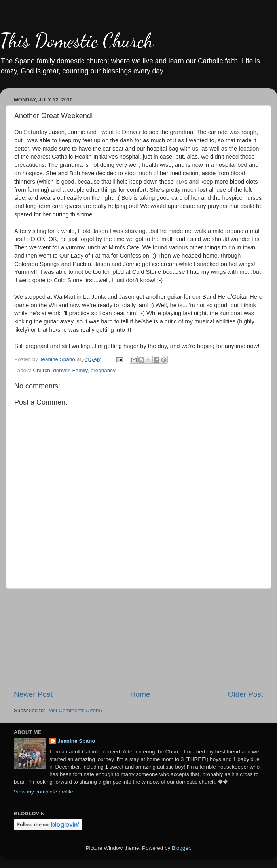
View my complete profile (44, 792)
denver (61, 370)
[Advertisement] (138, 639)
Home (140, 694)
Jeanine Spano (76, 741)
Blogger (181, 848)
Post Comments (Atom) (74, 710)
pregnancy (103, 370)
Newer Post (33, 694)
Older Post (246, 694)
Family (80, 370)
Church (42, 370)
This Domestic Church (77, 40)
